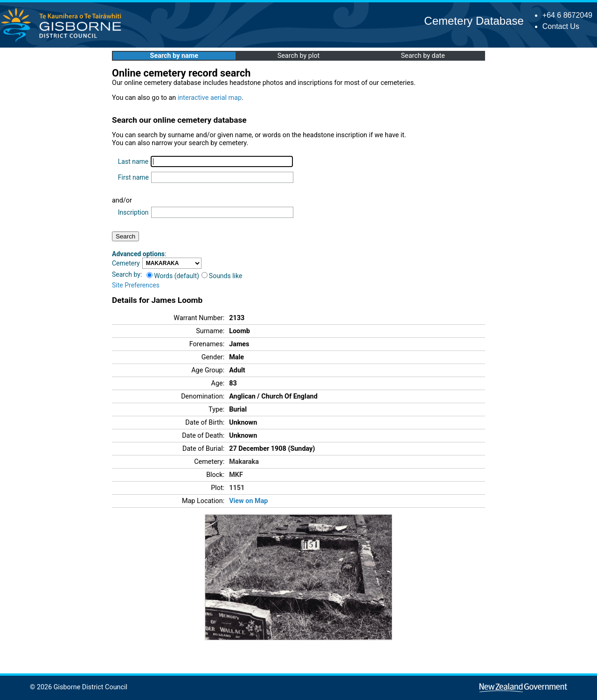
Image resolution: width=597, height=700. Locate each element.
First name (133, 177)
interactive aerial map (210, 98)
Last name (133, 161)
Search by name (174, 56)
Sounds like (222, 276)
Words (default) (173, 276)
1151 (237, 488)
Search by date (423, 56)
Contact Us (561, 26)
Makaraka (244, 462)
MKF (236, 475)
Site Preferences (136, 285)
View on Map (248, 501)
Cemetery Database (474, 21)
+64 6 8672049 (567, 15)
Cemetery (126, 263)
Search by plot (299, 56)
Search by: (127, 274)
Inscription (133, 212)
